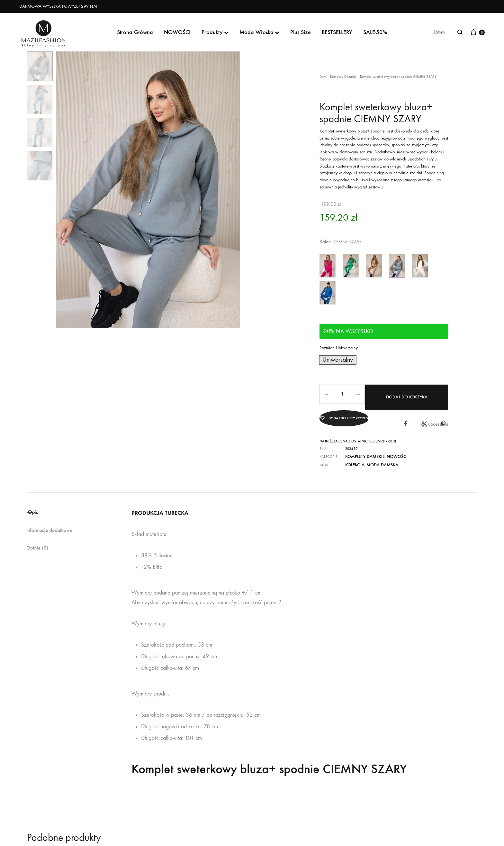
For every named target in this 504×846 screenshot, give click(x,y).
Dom (323, 77)
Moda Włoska (259, 32)
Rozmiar (339, 348)
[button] (333, 359)
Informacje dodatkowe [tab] (56, 523)
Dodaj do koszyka (408, 392)
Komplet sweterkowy (338, 131)
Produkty (215, 32)
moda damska (375, 455)
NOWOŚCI (177, 32)
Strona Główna (135, 32)
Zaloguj (440, 32)
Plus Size (301, 32)
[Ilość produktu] (341, 392)
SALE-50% (375, 32)
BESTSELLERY (337, 32)
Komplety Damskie (343, 77)
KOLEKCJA (353, 455)
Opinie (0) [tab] (40, 542)
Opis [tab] (43, 503)
